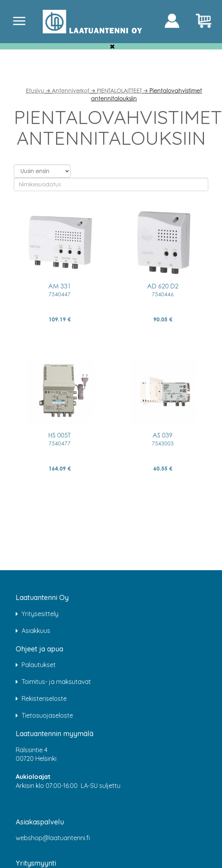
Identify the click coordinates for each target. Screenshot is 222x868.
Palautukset (39, 665)
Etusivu (35, 90)
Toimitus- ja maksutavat (56, 682)
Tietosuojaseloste (47, 715)
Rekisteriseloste (44, 698)
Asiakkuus (36, 631)
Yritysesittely (40, 614)
